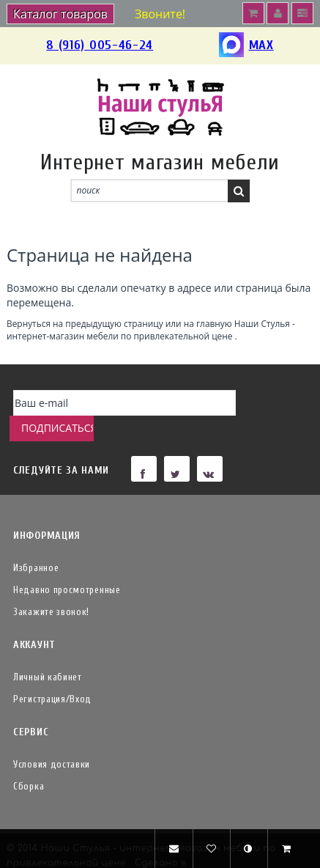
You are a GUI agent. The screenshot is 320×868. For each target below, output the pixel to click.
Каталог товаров (60, 14)
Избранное (36, 542)
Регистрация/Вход (52, 673)
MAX (246, 46)
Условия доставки (52, 739)
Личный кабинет (48, 651)
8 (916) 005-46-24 (100, 45)
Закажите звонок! (51, 586)
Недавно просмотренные (67, 564)
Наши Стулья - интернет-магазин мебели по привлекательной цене (151, 330)
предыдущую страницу (114, 323)
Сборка (29, 761)
